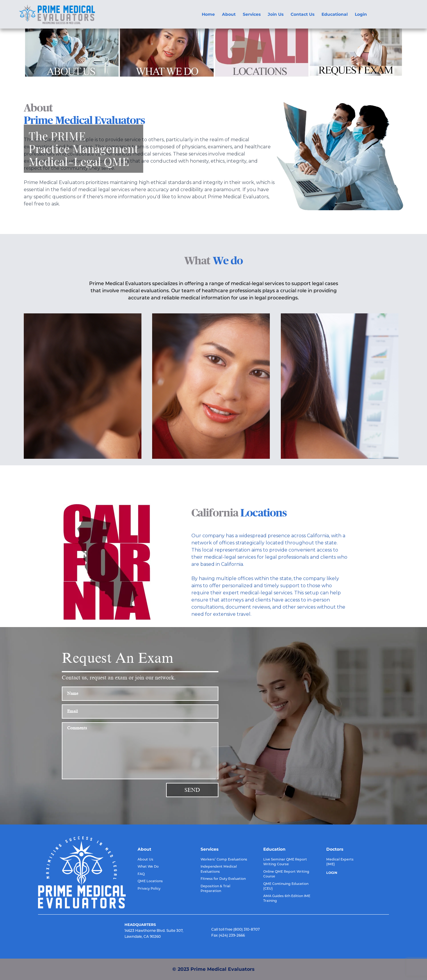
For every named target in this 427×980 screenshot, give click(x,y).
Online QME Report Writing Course (286, 874)
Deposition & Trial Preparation (215, 889)
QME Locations (150, 881)
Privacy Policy (149, 888)
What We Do (148, 866)
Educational (335, 14)
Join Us (276, 14)
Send (192, 790)
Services (252, 14)
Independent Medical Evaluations (219, 869)
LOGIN (332, 873)
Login (361, 14)
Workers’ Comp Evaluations (224, 859)
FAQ (141, 874)
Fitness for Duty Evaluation (223, 879)
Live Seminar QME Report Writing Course (285, 862)
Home (208, 14)
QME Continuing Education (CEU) (286, 886)
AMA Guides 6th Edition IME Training (287, 898)
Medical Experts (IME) (340, 862)
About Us (145, 859)
